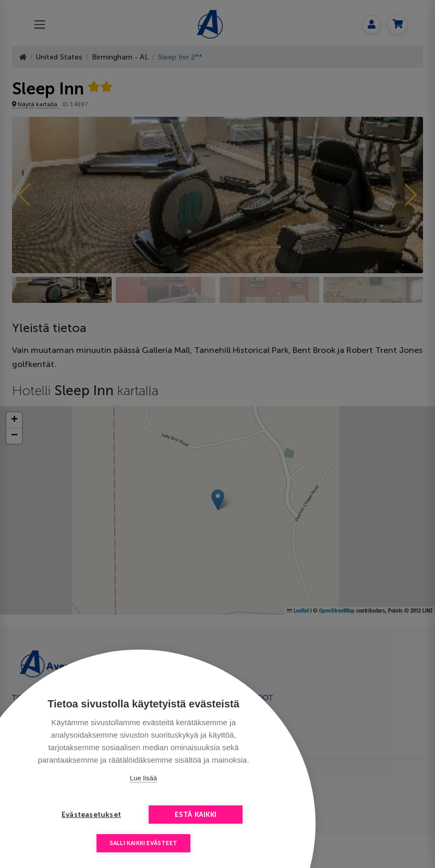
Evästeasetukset (91, 815)
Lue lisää (143, 778)
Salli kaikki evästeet (143, 843)
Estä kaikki (196, 815)
